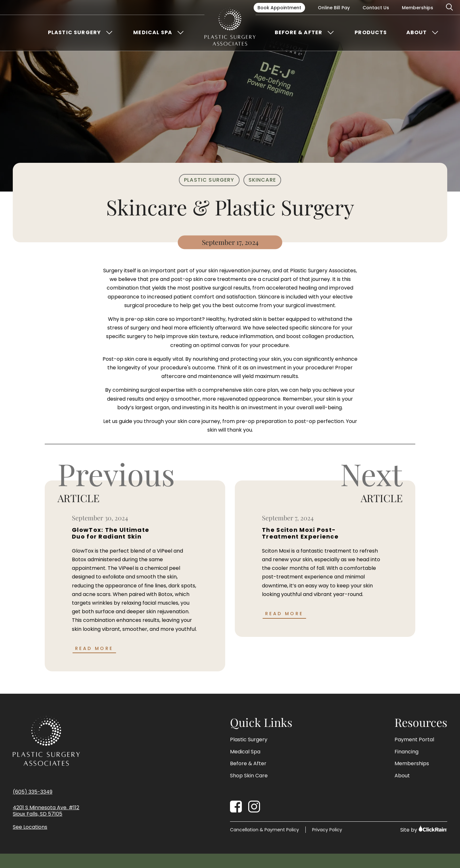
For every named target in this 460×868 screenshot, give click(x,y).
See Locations (30, 827)
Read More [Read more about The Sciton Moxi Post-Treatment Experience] (284, 614)
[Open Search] (450, 7)
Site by (424, 829)
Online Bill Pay (334, 8)
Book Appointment (279, 8)
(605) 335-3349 (33, 792)
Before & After (299, 33)
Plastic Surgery (74, 33)
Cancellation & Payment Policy (264, 830)
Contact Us (376, 8)
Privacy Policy (327, 830)
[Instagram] (254, 807)
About (417, 33)
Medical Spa (153, 33)
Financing (406, 752)
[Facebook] (236, 807)
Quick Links (261, 722)
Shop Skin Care (249, 776)
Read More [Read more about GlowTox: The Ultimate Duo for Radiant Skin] (94, 648)
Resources (421, 722)
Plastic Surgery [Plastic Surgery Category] (209, 180)
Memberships (418, 8)
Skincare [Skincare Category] (262, 180)
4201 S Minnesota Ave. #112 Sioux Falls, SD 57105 (46, 811)
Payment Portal (414, 740)
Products (371, 33)
